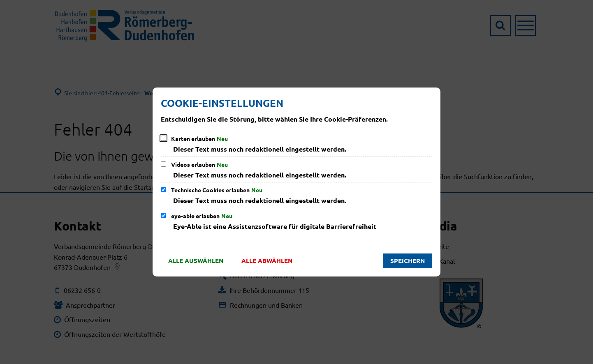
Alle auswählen (196, 260)
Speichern (408, 260)
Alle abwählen (267, 260)
